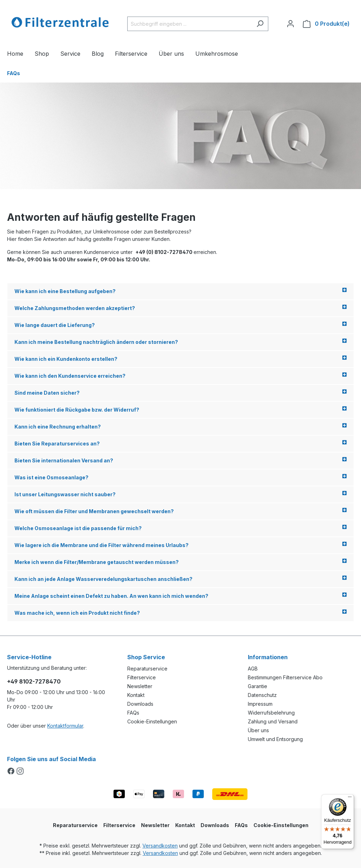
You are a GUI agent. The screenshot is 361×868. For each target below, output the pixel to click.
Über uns (258, 730)
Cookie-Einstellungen (152, 721)
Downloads (140, 704)
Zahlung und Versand (273, 721)
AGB (253, 669)
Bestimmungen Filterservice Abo (285, 677)
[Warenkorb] (326, 24)
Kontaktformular (65, 726)
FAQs (133, 713)
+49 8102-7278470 (34, 681)
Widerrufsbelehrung (271, 713)
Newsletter (140, 686)
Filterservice (142, 677)
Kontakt (136, 695)
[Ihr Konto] (290, 24)
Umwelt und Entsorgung (275, 739)
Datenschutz (262, 695)
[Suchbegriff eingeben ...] (190, 24)
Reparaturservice (147, 669)
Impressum (260, 704)
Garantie (258, 686)
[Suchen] (260, 24)
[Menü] (350, 799)
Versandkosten (160, 846)
